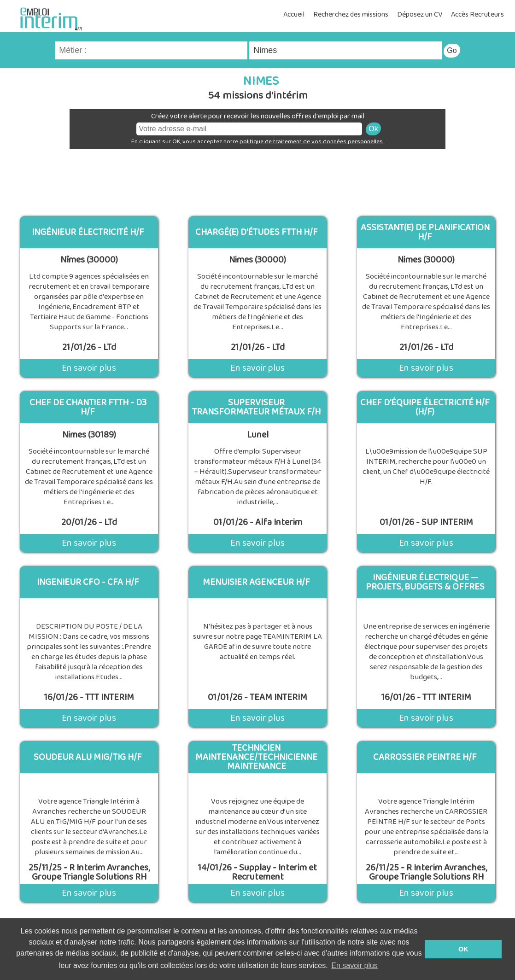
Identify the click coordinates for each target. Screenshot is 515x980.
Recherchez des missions (351, 15)
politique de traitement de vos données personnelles (311, 142)
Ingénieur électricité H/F (88, 232)
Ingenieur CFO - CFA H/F (88, 582)
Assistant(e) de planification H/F (425, 232)
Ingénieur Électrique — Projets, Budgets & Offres (425, 582)
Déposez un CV (420, 15)
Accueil (294, 15)
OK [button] (463, 949)
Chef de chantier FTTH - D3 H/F (88, 407)
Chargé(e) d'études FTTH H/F (257, 232)
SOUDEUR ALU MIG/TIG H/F (88, 757)
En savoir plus (89, 368)
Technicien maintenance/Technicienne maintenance (256, 757)
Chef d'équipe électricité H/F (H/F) (425, 407)
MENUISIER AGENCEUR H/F (256, 582)
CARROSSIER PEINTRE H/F (425, 757)
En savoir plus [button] (354, 965)
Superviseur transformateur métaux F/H (256, 407)
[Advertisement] (257, 179)
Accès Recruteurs (477, 15)
